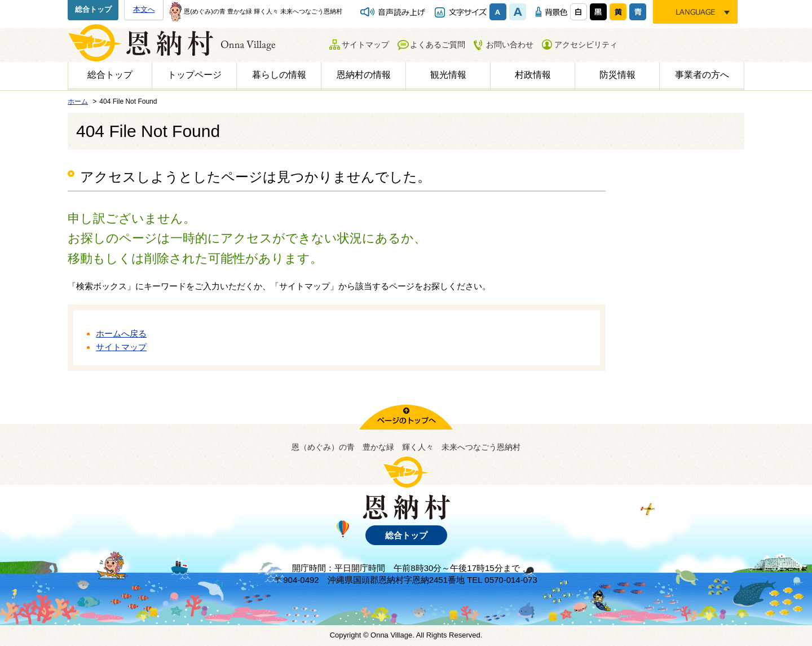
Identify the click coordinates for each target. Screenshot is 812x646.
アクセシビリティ (586, 45)
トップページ (195, 75)
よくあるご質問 (438, 45)
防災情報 (617, 75)
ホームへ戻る (121, 333)
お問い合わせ (510, 45)
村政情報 (533, 75)
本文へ (144, 9)
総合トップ (93, 9)
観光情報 (448, 75)
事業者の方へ (702, 75)
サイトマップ (365, 45)
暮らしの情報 (279, 75)
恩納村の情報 (364, 75)
